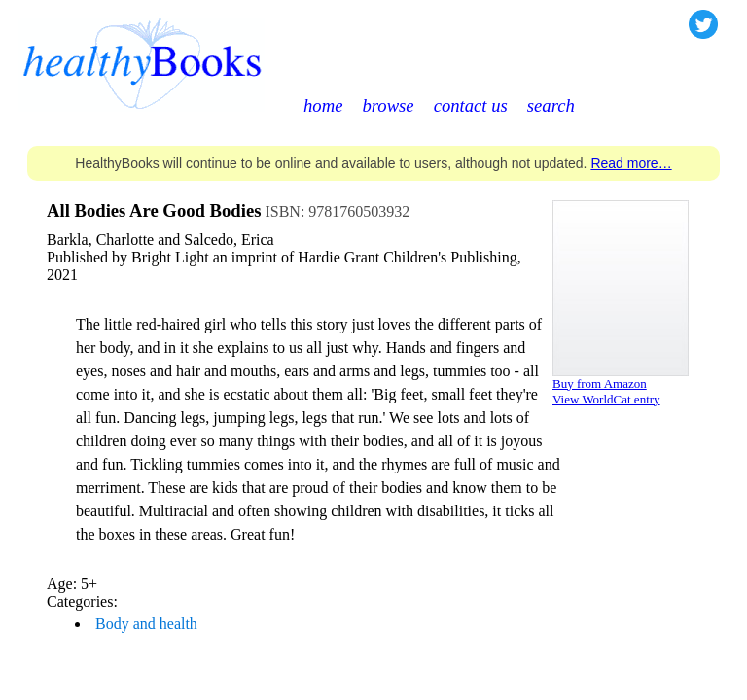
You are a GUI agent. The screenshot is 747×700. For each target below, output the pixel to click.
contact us (471, 105)
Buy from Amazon (600, 384)
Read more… (631, 163)
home (323, 105)
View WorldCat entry (606, 399)
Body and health (146, 624)
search (551, 105)
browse (388, 105)
